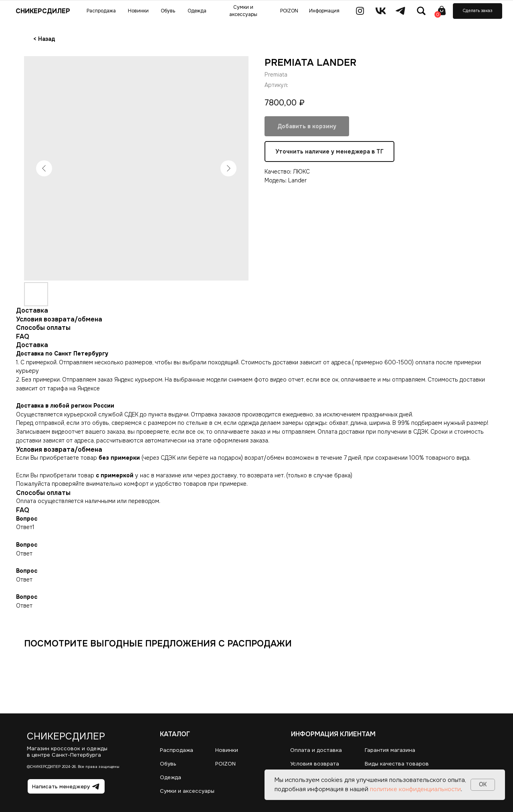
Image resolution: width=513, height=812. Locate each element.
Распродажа (177, 750)
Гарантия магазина (390, 750)
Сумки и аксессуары (187, 791)
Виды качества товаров (397, 764)
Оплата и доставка (316, 750)
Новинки (227, 750)
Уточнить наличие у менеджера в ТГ (329, 151)
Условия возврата (315, 764)
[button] (478, 11)
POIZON (225, 764)
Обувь (168, 764)
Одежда (171, 777)
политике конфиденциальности (415, 789)
